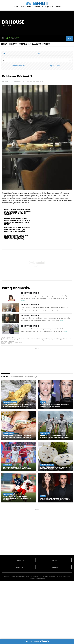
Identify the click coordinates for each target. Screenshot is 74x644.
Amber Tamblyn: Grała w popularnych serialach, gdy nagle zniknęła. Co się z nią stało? (17, 221)
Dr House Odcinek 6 (30, 305)
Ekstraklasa (8, 465)
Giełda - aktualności (10, 402)
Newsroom (19, 567)
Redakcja (55, 560)
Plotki (52, 7)
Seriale (17, 7)
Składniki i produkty (47, 465)
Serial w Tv (35, 44)
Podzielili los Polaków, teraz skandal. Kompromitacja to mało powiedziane (55, 437)
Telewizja (45, 7)
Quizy (58, 7)
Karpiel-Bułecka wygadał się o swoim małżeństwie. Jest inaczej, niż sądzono (55, 499)
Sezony (13, 44)
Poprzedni (18, 66)
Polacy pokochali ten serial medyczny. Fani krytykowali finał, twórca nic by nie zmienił (17, 212)
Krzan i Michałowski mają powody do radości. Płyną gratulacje (54, 405)
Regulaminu (29, 576)
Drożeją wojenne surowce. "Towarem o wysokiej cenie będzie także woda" (18, 405)
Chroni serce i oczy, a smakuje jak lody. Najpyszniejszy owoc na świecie (55, 468)
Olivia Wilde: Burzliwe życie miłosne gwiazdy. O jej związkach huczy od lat (17, 230)
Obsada (23, 44)
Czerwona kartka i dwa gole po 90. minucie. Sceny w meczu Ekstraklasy (17, 468)
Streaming (36, 7)
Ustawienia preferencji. (38, 576)
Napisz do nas (19, 560)
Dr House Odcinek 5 (30, 315)
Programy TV (26, 7)
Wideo (47, 44)
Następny (54, 66)
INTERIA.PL (61, 576)
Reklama (55, 567)
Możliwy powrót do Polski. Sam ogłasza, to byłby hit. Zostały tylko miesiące (17, 498)
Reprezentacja (45, 433)
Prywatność (48, 576)
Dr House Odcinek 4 (30, 326)
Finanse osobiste (9, 433)
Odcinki (38, 53)
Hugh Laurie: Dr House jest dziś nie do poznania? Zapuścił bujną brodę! (16, 237)
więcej (23, 301)
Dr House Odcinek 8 (30, 293)
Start (4, 44)
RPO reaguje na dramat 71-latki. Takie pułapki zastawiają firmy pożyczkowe (18, 437)
